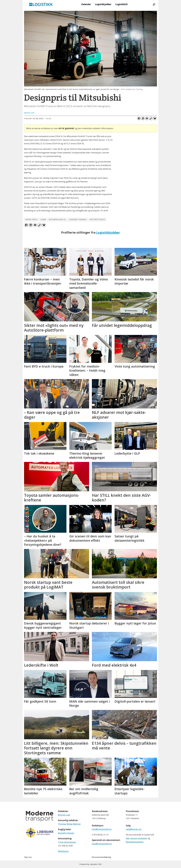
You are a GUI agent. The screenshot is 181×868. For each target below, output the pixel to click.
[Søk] (154, 4)
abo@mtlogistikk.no (102, 844)
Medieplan (63, 851)
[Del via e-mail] (147, 118)
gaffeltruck (31, 219)
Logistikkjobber (103, 4)
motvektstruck (97, 219)
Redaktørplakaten (135, 842)
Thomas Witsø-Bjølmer (69, 824)
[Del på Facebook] (139, 118)
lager (43, 219)
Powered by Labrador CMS (90, 864)
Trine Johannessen (67, 842)
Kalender (86, 4)
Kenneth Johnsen (66, 833)
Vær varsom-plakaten (136, 838)
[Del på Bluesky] (155, 118)
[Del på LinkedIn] (143, 118)
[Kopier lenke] (151, 118)
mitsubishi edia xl (57, 219)
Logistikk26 (121, 4)
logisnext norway (78, 219)
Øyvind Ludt (64, 815)
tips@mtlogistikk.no (102, 829)
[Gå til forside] (41, 4)
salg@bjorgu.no (134, 829)
